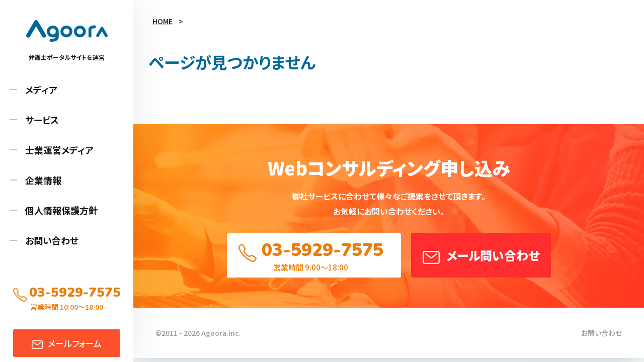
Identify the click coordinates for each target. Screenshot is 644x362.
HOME (163, 21)
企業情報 (43, 180)
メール (75, 343)
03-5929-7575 (323, 250)
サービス (42, 120)
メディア (41, 89)
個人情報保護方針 (61, 210)
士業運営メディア (59, 150)
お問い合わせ (52, 240)
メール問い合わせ (493, 255)
